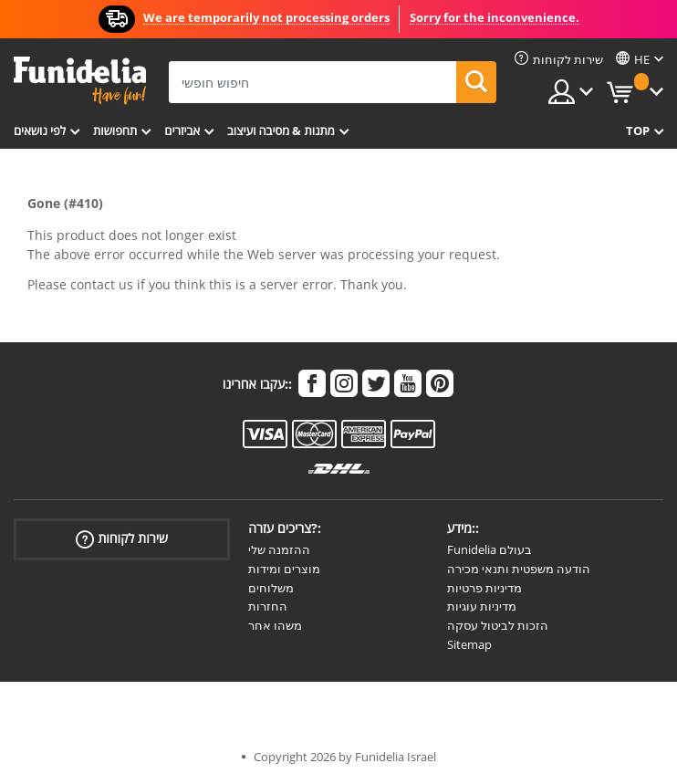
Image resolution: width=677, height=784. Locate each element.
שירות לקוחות (122, 539)
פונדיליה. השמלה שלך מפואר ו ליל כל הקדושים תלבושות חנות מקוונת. (80, 81)
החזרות (268, 606)
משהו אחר (275, 625)
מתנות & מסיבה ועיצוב (281, 131)
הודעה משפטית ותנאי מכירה (519, 569)
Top (638, 131)
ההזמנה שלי (279, 549)
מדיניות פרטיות (484, 588)
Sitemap (469, 644)
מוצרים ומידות (284, 569)
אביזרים (182, 131)
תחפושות (115, 131)
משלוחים (271, 588)
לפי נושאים (40, 131)
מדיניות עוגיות (482, 606)
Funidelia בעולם (490, 549)
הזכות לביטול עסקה (498, 625)
